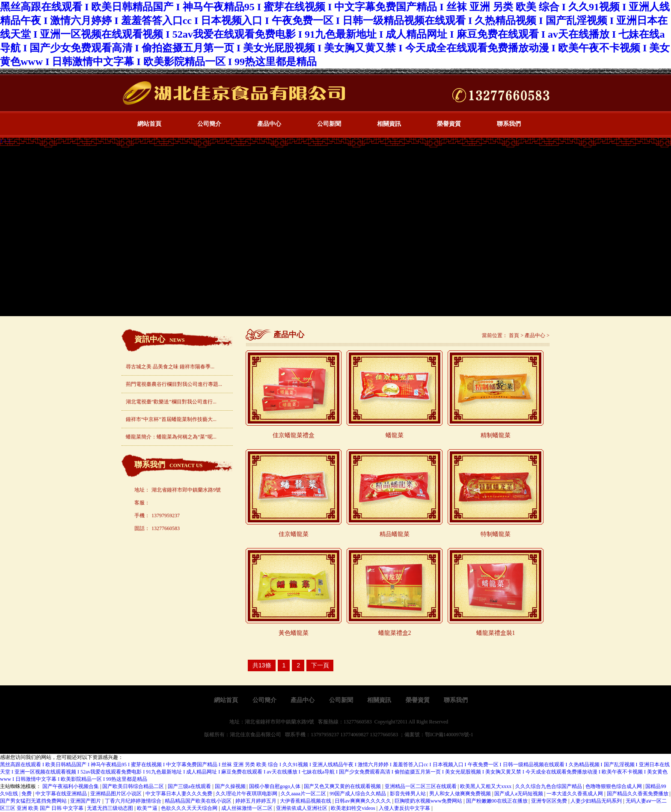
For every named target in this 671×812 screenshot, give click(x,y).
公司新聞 (329, 124)
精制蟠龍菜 (496, 435)
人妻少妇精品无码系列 (597, 801)
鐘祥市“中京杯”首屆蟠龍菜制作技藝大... (171, 419)
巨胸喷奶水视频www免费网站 (429, 801)
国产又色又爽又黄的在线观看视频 (343, 786)
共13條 (262, 665)
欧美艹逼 (148, 808)
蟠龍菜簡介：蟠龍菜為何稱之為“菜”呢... (171, 437)
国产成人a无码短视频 (519, 794)
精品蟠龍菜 (395, 534)
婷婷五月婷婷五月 (257, 801)
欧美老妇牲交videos (353, 808)
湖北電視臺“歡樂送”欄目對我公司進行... (171, 402)
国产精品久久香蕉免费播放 (638, 794)
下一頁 (320, 665)
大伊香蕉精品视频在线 (306, 801)
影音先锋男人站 (408, 794)
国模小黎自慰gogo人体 (275, 786)
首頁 (514, 335)
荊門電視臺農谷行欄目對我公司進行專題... (174, 384)
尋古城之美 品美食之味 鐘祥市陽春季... (170, 367)
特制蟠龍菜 (496, 534)
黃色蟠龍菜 (294, 633)
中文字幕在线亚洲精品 (62, 794)
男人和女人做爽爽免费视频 (461, 794)
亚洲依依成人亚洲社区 (302, 808)
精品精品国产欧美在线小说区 (199, 801)
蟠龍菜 (395, 435)
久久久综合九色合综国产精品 (549, 786)
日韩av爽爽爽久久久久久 (363, 801)
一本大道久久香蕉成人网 (575, 794)
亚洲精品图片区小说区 (117, 794)
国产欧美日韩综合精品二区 (134, 786)
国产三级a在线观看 (190, 786)
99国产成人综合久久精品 (358, 794)
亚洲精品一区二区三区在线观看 (421, 786)
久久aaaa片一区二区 (304, 794)
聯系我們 (509, 124)
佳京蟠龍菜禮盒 (294, 435)
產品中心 (269, 124)
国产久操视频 (231, 786)
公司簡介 (209, 124)
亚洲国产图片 (86, 801)
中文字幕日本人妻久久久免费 (180, 794)
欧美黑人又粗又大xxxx (486, 786)
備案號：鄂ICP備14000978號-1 (439, 735)
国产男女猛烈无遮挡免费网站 (34, 801)
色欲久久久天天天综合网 (190, 808)
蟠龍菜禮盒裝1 (496, 633)
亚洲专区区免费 (550, 801)
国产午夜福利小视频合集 (71, 786)
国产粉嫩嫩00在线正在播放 (497, 801)
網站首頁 (149, 124)
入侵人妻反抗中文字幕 (405, 808)
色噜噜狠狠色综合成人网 (614, 786)
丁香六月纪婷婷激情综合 (134, 801)
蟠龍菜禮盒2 (395, 633)
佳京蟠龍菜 (294, 534)
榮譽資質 (449, 124)
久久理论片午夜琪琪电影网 (247, 794)
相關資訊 (389, 124)
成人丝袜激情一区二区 (248, 808)
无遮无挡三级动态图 (111, 808)
